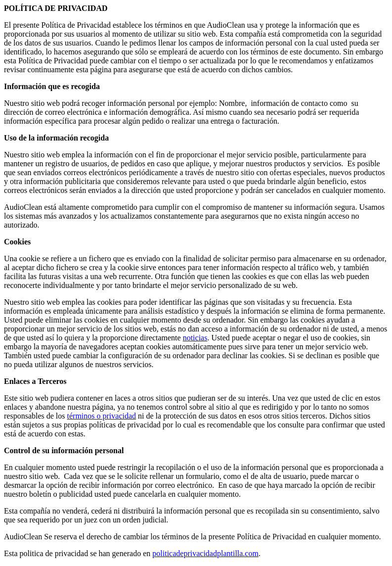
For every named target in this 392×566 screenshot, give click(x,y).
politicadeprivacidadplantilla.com (205, 553)
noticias (195, 338)
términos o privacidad (102, 416)
